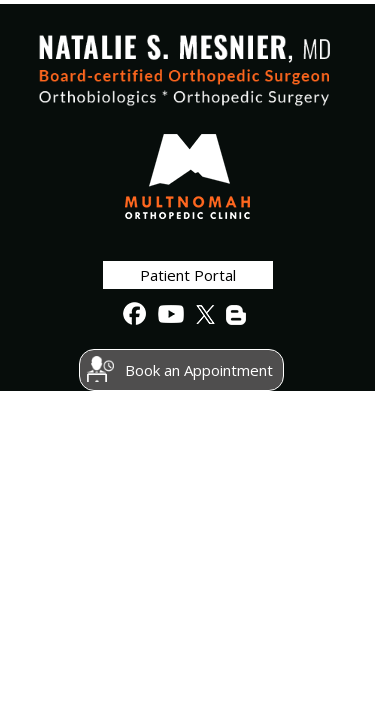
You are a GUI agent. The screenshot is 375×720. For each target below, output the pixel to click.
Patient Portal (188, 275)
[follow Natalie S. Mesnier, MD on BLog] (237, 315)
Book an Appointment (199, 370)
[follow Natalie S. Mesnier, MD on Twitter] (203, 315)
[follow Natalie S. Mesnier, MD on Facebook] (135, 315)
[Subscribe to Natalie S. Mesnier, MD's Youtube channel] (169, 315)
